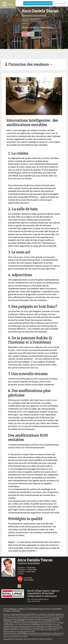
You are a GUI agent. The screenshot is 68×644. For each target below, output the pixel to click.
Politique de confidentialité (29, 609)
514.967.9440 (35, 19)
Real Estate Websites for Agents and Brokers (38, 639)
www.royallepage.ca (11, 609)
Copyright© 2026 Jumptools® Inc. (14, 639)
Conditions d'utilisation (12, 611)
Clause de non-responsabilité (50, 609)
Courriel (25, 23)
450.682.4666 (36, 21)
